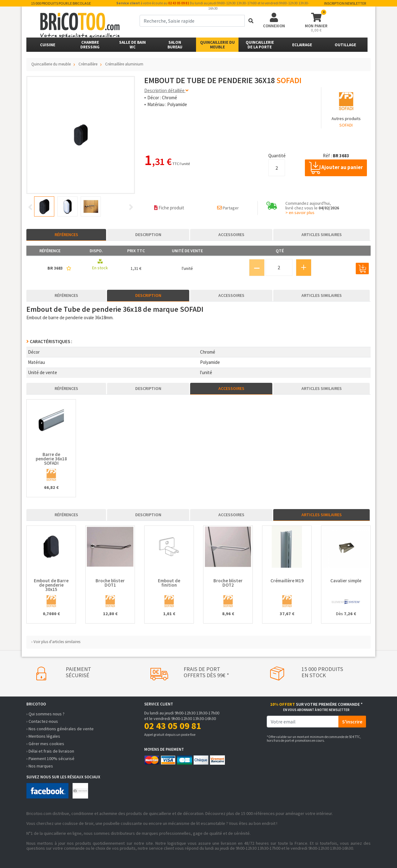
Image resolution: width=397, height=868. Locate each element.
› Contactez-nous (42, 721)
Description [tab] (148, 235)
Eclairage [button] (302, 45)
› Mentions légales (43, 736)
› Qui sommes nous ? (45, 714)
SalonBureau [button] (175, 45)
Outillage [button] (345, 45)
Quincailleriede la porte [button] (260, 45)
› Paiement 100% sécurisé (50, 758)
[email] (303, 722)
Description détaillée (166, 90)
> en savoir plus (300, 213)
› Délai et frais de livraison (50, 751)
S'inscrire (352, 722)
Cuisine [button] (48, 45)
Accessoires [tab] (231, 235)
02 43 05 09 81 (179, 3)
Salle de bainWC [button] (132, 45)
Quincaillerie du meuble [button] (217, 45)
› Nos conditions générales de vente (60, 729)
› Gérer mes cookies (45, 744)
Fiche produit (169, 208)
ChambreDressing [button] (90, 45)
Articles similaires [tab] (322, 235)
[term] (192, 21)
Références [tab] (66, 235)
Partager (228, 208)
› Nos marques (40, 766)
